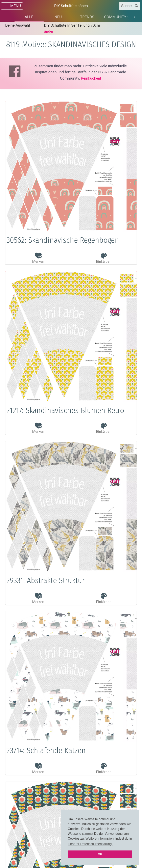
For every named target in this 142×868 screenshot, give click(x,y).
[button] (71, 242)
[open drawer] (12, 6)
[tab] (29, 17)
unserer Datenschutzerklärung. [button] (90, 844)
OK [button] (100, 854)
